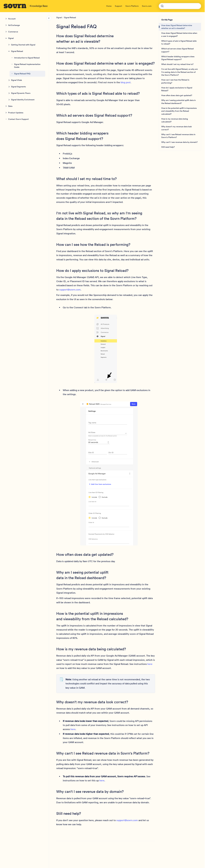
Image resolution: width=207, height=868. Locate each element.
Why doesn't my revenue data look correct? (177, 128)
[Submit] (162, 6)
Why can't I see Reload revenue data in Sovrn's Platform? (178, 136)
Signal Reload (17, 51)
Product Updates (16, 113)
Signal (11, 38)
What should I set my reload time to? (177, 64)
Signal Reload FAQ (22, 74)
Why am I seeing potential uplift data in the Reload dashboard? (178, 102)
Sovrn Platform (132, 6)
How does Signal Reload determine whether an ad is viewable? (177, 27)
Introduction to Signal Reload (27, 58)
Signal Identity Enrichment (23, 100)
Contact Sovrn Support (18, 119)
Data (10, 106)
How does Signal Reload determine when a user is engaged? (179, 35)
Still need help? (168, 147)
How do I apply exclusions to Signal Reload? (177, 89)
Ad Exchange (14, 25)
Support (118, 6)
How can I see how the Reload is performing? (175, 81)
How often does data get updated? (177, 95)
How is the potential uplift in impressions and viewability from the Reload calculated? (179, 111)
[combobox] (180, 6)
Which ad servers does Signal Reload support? (177, 50)
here (150, 664)
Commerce (13, 32)
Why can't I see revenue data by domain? (179, 142)
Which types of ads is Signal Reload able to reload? (179, 42)
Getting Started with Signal (23, 45)
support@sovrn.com (70, 289)
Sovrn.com (147, 6)
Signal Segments (18, 87)
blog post (126, 82)
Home (109, 6)
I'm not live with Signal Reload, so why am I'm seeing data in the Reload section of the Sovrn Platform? (180, 72)
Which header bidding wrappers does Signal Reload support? (178, 58)
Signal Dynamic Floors (21, 93)
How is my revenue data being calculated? (175, 120)
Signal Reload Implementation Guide (27, 66)
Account (12, 19)
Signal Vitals (16, 80)
